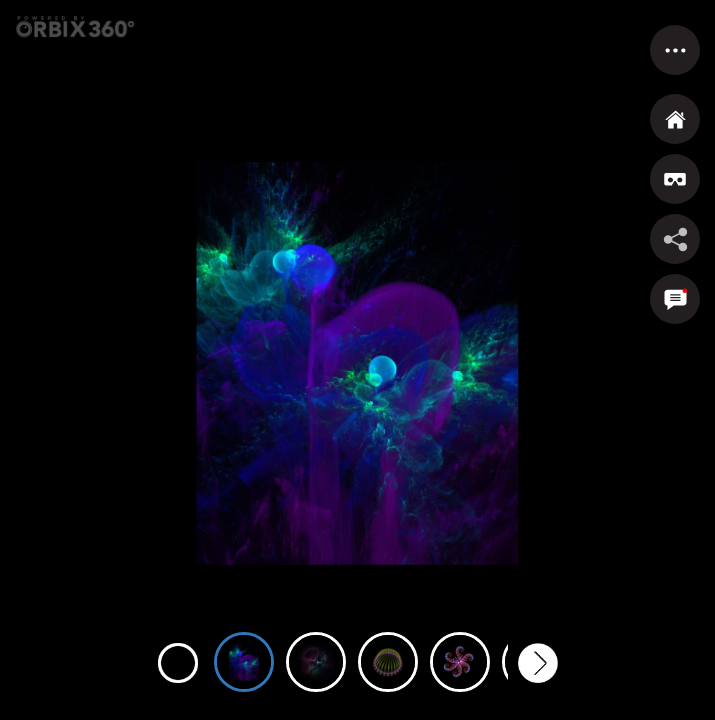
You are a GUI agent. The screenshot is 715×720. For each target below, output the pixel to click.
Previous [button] (178, 663)
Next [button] (538, 663)
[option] (244, 651)
